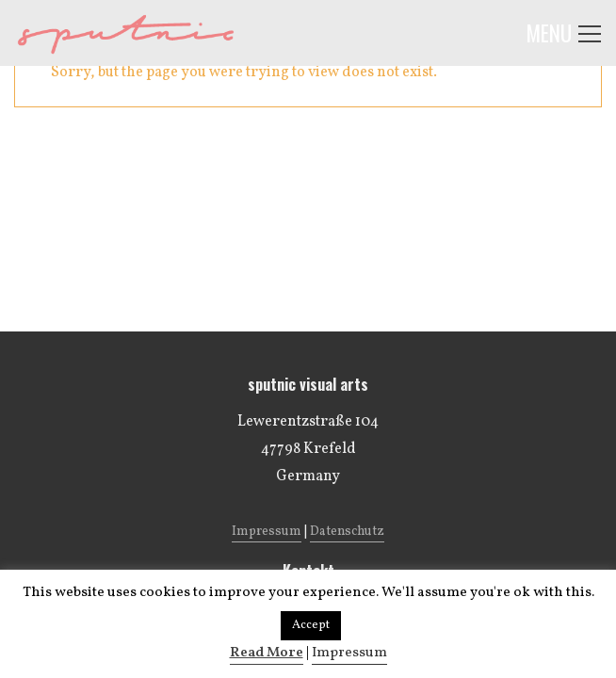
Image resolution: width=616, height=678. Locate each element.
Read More (267, 653)
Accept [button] (311, 625)
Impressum (349, 653)
